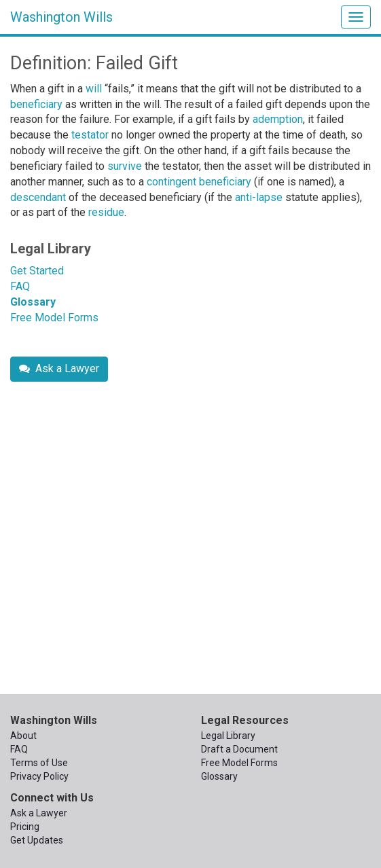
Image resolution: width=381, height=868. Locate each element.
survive (125, 166)
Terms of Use (39, 763)
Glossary (33, 302)
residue (106, 212)
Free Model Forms (54, 318)
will (94, 89)
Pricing (25, 827)
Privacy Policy (39, 776)
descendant (38, 197)
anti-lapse (259, 197)
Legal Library (51, 249)
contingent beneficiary (199, 182)
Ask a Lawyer (59, 368)
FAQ (20, 286)
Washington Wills (61, 17)
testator (90, 135)
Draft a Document (239, 749)
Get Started (37, 271)
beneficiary (36, 104)
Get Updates (37, 840)
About (23, 736)
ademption (278, 119)
